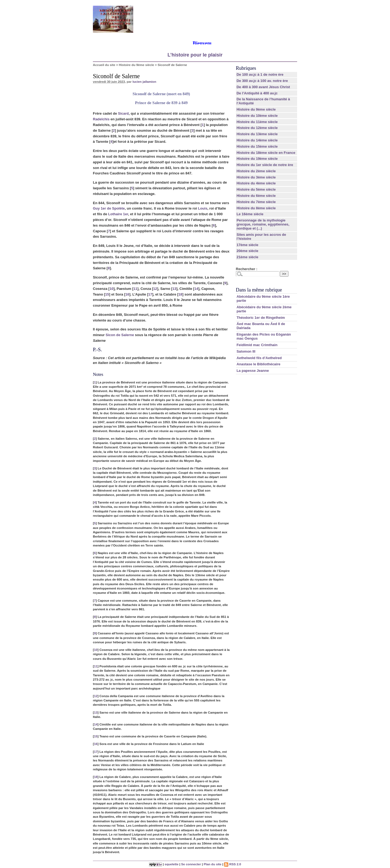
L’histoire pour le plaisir (195, 55)
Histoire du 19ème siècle (257, 159)
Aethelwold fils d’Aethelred (259, 358)
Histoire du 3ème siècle (256, 177)
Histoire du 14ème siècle (257, 140)
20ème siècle (247, 251)
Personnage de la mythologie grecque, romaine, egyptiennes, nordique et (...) (263, 224)
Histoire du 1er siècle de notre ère (265, 165)
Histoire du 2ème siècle (256, 171)
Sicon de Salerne (120, 335)
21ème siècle (247, 257)
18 (180, 294)
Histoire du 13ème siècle (257, 134)
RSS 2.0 (233, 864)
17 (150, 294)
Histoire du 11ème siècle (257, 122)
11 (135, 289)
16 (127, 294)
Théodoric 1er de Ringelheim (261, 318)
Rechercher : (247, 269)
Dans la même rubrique (259, 290)
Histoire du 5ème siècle (256, 189)
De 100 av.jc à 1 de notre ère (260, 74)
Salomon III (246, 351)
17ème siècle (247, 245)
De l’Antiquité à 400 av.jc (257, 93)
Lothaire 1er (118, 214)
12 (155, 289)
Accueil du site (104, 65)
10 (111, 289)
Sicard (123, 113)
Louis (203, 208)
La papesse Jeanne (253, 371)
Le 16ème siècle (250, 214)
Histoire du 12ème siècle (257, 128)
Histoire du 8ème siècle (256, 208)
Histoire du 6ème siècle (256, 196)
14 (196, 289)
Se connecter (191, 864)
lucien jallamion (144, 82)
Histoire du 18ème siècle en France (266, 153)
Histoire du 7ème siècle (256, 202)
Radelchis (101, 119)
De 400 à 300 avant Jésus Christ (263, 87)
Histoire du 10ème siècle (257, 116)
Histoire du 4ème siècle (256, 183)
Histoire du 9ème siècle (136, 65)
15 (107, 294)
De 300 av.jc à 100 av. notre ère (262, 81)
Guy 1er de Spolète (109, 208)
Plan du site (213, 864)
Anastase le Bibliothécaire (258, 364)
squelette (172, 864)
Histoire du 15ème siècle (257, 146)
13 (174, 289)
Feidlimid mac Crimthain (257, 345)
